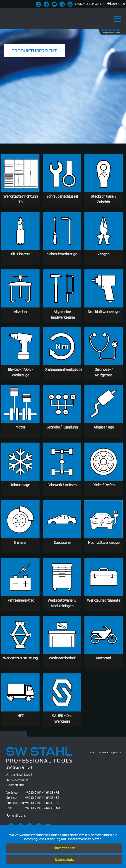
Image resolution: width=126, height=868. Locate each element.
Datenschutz (64, 860)
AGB (92, 752)
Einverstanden (64, 848)
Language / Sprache (90, 4)
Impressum (116, 752)
